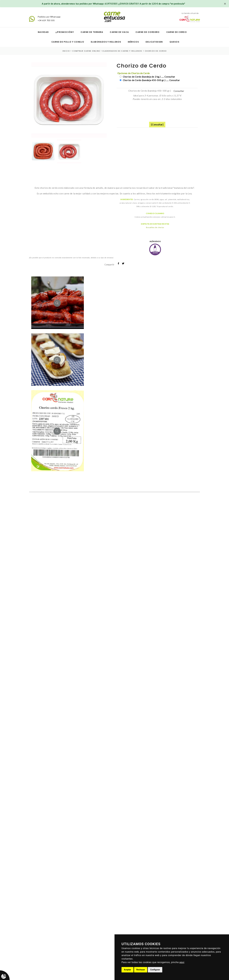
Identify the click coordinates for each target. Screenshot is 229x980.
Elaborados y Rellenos (106, 42)
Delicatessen (154, 42)
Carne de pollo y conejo (68, 42)
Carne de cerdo (177, 32)
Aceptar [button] (127, 970)
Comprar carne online (86, 51)
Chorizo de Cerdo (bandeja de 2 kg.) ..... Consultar (149, 77)
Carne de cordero (148, 32)
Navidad (43, 32)
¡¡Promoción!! (65, 32)
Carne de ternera (92, 32)
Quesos (174, 42)
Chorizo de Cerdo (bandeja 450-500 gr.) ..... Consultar (151, 80)
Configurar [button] (155, 970)
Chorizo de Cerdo (156, 51)
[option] (69, 100)
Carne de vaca (119, 32)
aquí (182, 962)
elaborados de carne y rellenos (122, 51)
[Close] (225, 4)
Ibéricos (133, 42)
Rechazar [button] (141, 970)
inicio (66, 51)
